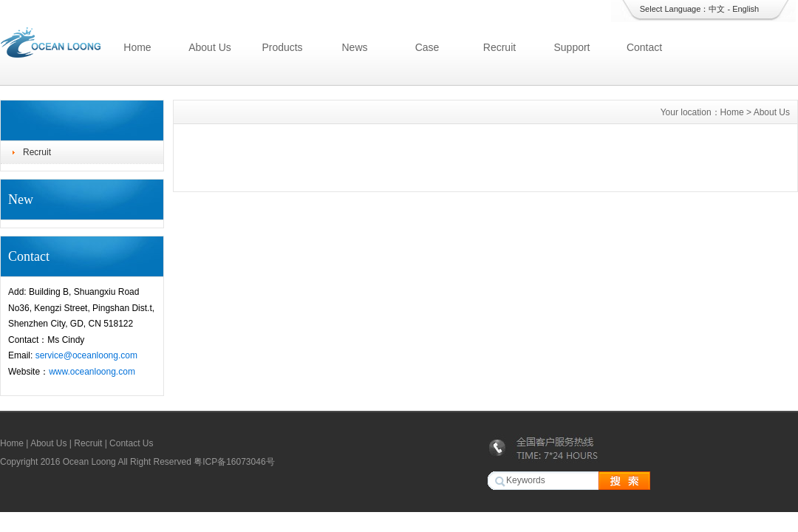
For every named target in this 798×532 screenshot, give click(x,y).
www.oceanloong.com (92, 372)
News (354, 47)
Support (572, 47)
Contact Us (131, 443)
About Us (210, 47)
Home (137, 47)
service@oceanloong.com (86, 355)
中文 (717, 9)
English (746, 9)
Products (282, 47)
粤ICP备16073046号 (234, 462)
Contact (644, 47)
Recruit (499, 47)
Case (427, 47)
